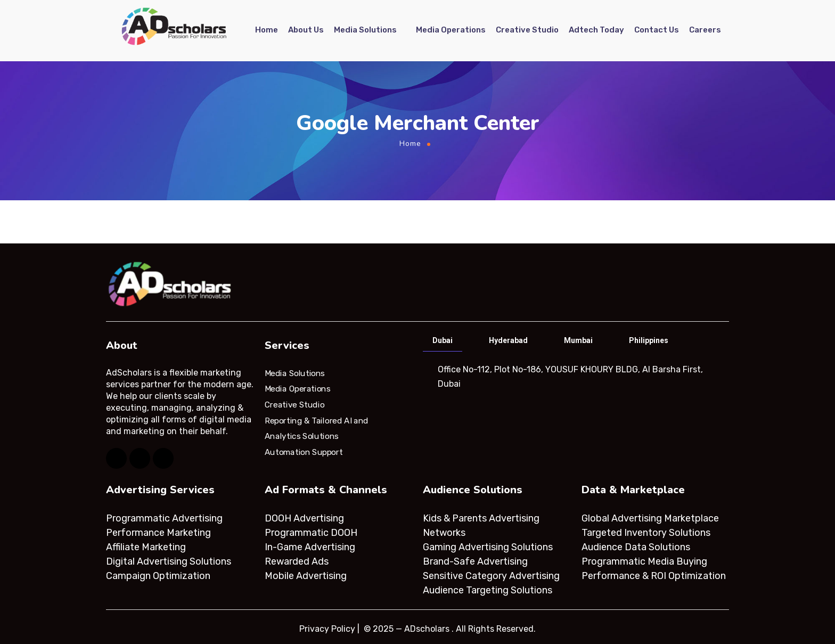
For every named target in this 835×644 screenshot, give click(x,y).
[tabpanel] (575, 377)
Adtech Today (596, 30)
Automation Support (304, 452)
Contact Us (657, 30)
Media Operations (451, 30)
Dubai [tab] (443, 340)
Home (267, 30)
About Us (306, 30)
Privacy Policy (327, 629)
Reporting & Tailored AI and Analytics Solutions (317, 428)
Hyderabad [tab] (508, 340)
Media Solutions (365, 30)
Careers (705, 30)
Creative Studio (527, 30)
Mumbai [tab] (578, 340)
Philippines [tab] (649, 340)
